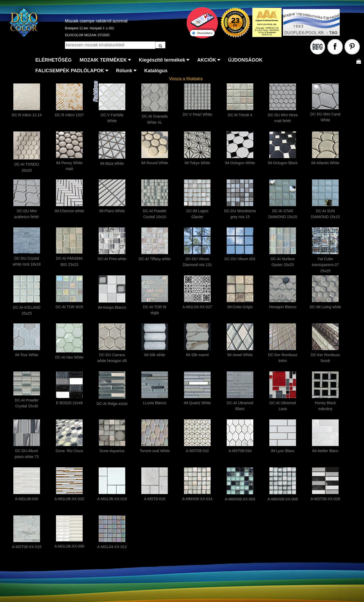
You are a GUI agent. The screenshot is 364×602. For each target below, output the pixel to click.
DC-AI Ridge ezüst (112, 404)
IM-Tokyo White (197, 163)
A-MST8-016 (155, 499)
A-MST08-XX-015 (27, 547)
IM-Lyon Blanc (283, 451)
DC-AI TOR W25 (69, 307)
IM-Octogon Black (283, 163)
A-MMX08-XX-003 (240, 499)
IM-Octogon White (240, 163)
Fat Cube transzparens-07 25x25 (325, 265)
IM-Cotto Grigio (240, 307)
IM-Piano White (112, 211)
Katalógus (156, 71)
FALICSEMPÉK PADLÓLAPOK (70, 71)
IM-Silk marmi (197, 355)
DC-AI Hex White (69, 357)
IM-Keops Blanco (112, 307)
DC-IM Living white (325, 307)
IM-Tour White (27, 355)
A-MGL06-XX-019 (112, 499)
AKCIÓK (207, 60)
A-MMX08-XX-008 (283, 499)
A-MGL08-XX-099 (69, 546)
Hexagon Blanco (283, 307)
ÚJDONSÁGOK (245, 60)
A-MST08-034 (240, 451)
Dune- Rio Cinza (69, 451)
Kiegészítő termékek (162, 60)
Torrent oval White (155, 451)
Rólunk (124, 71)
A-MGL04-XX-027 (197, 307)
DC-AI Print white (112, 259)
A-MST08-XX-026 (325, 499)
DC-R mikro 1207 (69, 115)
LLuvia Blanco (155, 403)
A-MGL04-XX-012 (112, 547)
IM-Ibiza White (112, 163)
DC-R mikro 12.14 (27, 115)
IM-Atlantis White (325, 163)
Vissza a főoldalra (186, 79)
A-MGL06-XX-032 (69, 499)
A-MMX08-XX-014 (197, 499)
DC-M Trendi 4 (240, 115)
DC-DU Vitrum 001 (240, 259)
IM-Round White (155, 163)
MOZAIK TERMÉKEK (103, 60)
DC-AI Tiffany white (155, 259)
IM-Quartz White (197, 403)
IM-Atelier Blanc (325, 451)
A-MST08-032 (197, 451)
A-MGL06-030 (27, 499)
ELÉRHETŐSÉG (53, 60)
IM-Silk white (155, 355)
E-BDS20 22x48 (69, 403)
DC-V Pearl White (197, 114)
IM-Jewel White (240, 355)
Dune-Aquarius (112, 451)
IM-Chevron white (69, 211)
